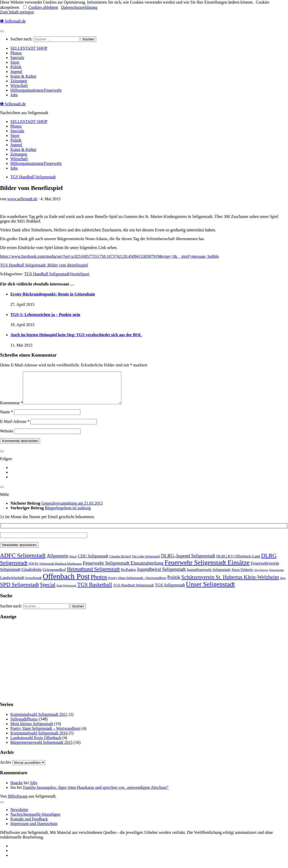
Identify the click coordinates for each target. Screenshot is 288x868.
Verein (75, 274)
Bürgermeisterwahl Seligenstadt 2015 (42, 749)
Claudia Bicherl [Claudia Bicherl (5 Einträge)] (120, 562)
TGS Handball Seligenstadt (33, 177)
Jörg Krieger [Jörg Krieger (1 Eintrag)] (261, 576)
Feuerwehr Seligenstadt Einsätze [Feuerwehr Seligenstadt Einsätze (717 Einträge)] (207, 569)
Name (6, 418)
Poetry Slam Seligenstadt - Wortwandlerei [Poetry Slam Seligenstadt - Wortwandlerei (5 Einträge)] (137, 584)
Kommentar (11, 409)
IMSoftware (18, 802)
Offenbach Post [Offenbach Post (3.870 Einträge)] (66, 583)
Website (7, 437)
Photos (16, 53)
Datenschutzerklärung (79, 7)
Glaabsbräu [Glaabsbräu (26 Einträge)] (32, 576)
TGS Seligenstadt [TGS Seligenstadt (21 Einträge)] (170, 591)
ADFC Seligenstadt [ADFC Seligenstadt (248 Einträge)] (23, 562)
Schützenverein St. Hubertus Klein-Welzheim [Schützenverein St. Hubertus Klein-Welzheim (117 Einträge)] (230, 583)
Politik (16, 67)
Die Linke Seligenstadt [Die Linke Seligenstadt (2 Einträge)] (146, 563)
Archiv (6, 768)
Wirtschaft (19, 86)
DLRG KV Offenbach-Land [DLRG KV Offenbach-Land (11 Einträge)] (238, 562)
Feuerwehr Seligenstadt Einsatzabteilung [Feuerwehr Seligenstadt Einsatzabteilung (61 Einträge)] (123, 569)
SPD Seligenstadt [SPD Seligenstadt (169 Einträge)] (20, 591)
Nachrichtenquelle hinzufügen (35, 821)
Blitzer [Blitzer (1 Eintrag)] (73, 563)
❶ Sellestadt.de (13, 21)
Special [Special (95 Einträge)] (48, 591)
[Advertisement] (144, 667)
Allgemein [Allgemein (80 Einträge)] (57, 562)
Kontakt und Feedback (29, 825)
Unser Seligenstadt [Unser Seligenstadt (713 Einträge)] (211, 590)
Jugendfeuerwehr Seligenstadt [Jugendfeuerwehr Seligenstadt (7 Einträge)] (208, 576)
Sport (15, 62)
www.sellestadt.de (22, 199)
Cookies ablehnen (43, 7)
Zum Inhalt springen (17, 12)
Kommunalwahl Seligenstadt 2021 (39, 721)
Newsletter (19, 816)
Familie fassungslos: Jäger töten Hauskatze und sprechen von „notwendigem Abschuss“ (96, 794)
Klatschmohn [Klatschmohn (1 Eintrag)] (276, 576)
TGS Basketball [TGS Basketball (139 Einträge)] (95, 591)
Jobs (14, 95)
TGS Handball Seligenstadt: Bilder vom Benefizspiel (44, 265)
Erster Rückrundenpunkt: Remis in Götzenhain (53, 294)
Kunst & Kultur (23, 76)
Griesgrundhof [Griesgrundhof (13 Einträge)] (54, 576)
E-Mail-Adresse (15, 428)
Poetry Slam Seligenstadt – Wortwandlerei (45, 735)
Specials (17, 58)
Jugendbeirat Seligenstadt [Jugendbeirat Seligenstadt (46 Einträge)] (161, 576)
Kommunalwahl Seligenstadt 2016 (39, 739)
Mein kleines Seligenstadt (32, 730)
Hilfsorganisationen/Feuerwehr (36, 90)
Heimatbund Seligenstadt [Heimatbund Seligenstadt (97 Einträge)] (93, 575)
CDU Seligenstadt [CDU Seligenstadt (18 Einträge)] (93, 562)
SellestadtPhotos (24, 725)
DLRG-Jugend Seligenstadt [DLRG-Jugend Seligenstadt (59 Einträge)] (188, 562)
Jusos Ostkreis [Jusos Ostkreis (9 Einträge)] (242, 576)
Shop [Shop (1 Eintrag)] (283, 584)
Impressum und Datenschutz (34, 830)
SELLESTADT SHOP (29, 48)
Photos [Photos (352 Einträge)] (99, 583)
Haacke (17, 789)
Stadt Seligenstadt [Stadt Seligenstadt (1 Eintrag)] (66, 592)
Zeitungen (19, 81)
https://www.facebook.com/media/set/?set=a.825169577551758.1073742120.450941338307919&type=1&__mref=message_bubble (109, 256)
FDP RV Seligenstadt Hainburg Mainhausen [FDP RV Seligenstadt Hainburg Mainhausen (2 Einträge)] (55, 570)
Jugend (16, 72)
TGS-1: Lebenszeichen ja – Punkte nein (45, 315)
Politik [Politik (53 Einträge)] (174, 583)
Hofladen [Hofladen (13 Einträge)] (128, 576)
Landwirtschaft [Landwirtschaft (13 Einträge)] (12, 584)
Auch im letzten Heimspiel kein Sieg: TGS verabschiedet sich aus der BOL (76, 335)
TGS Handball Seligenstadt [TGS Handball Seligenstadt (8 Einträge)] (133, 591)
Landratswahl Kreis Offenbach (36, 744)
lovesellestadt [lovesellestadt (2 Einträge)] (34, 584)
